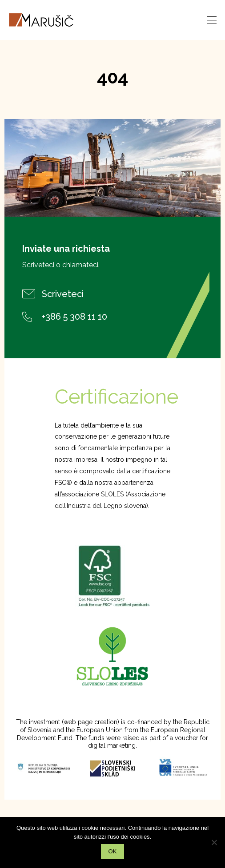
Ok (113, 851)
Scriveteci (53, 294)
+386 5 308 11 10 (65, 317)
